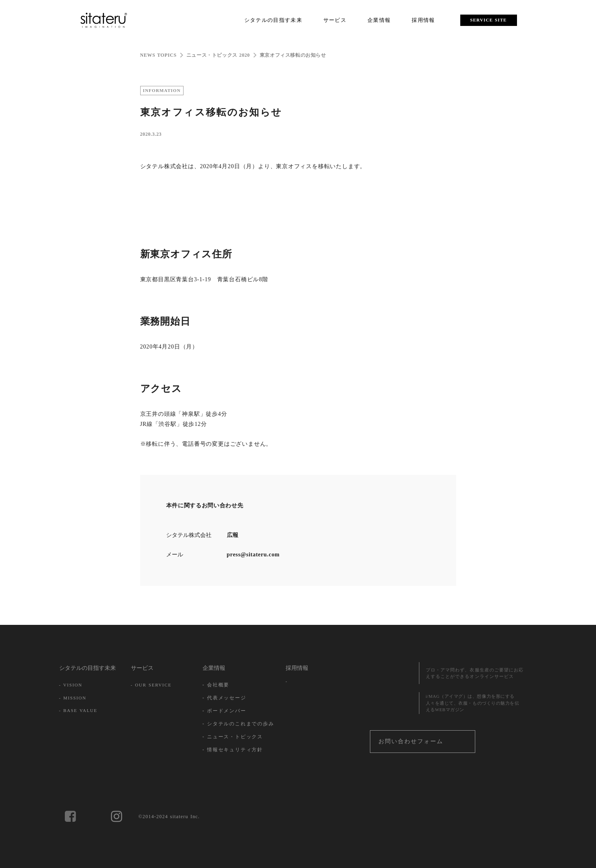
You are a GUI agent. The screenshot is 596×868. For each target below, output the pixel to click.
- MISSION (73, 698)
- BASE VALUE (78, 710)
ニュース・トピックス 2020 (218, 55)
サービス (142, 668)
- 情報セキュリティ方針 (233, 750)
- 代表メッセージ (224, 698)
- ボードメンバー (224, 711)
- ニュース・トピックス (233, 737)
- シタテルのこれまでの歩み (238, 724)
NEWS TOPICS (158, 55)
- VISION (71, 685)
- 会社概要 (216, 685)
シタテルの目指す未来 (88, 668)
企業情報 (214, 668)
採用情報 (297, 668)
